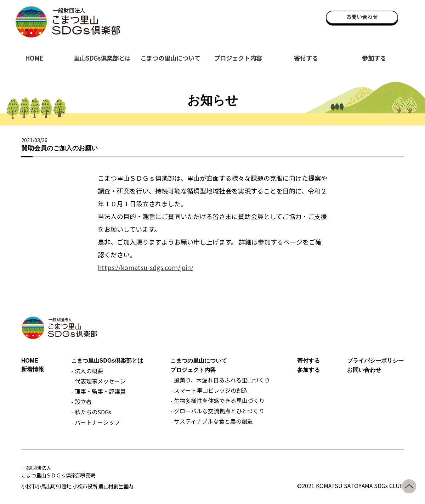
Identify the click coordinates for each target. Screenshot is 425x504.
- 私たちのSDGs (91, 412)
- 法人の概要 (87, 371)
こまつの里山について (170, 58)
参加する (374, 58)
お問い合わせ (362, 17)
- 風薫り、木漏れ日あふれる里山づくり (220, 380)
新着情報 (33, 369)
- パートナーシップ (96, 422)
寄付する (306, 58)
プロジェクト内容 (238, 58)
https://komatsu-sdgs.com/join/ (146, 267)
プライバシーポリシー (375, 361)
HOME (34, 58)
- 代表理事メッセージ (98, 381)
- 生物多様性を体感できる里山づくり (217, 401)
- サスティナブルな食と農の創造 (212, 421)
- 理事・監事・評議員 (98, 391)
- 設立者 (81, 402)
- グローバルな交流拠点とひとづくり (217, 411)
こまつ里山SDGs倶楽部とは (107, 361)
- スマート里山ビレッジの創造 (209, 390)
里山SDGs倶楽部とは (102, 58)
